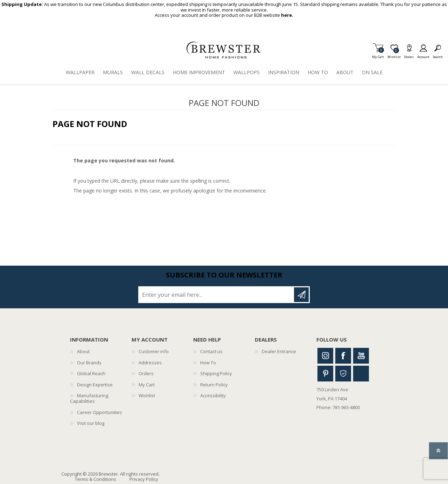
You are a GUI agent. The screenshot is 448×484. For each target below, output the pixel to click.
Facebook (343, 356)
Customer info (154, 351)
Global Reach (91, 373)
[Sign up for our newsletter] (217, 295)
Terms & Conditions (96, 479)
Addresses (150, 363)
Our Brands (89, 363)
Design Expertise (95, 385)
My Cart (378, 55)
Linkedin (361, 374)
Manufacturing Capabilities (89, 398)
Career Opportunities (100, 412)
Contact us (211, 351)
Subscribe (301, 295)
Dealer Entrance (279, 351)
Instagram (325, 356)
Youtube (361, 356)
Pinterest (325, 374)
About (83, 351)
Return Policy (214, 385)
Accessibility (213, 395)
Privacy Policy (144, 479)
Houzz (343, 374)
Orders (146, 373)
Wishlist (147, 395)
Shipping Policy (216, 373)
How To (208, 363)
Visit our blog (91, 423)
